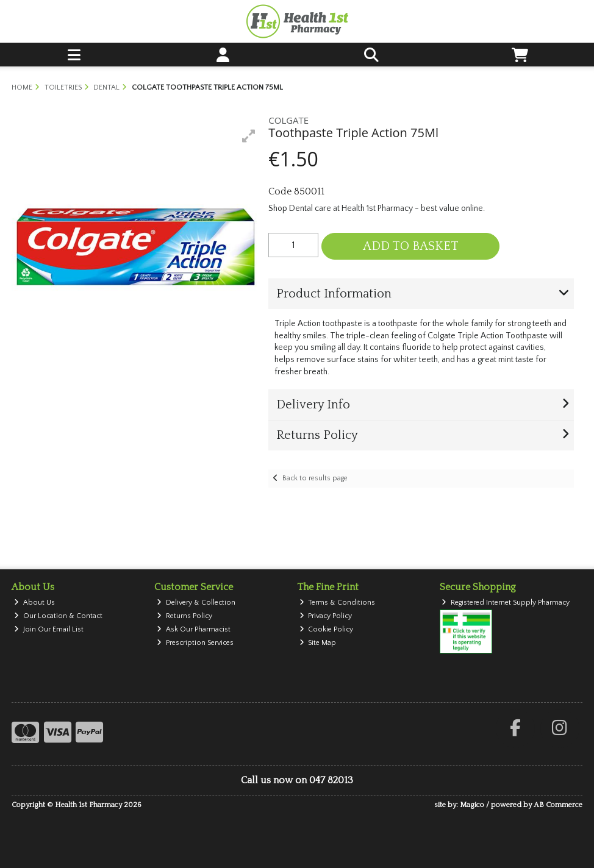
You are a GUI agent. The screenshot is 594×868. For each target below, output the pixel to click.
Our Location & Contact (58, 616)
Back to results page (315, 478)
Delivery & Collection (196, 603)
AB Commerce (558, 805)
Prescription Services (195, 643)
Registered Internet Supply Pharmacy (506, 603)
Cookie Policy (327, 629)
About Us (34, 603)
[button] (249, 136)
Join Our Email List (49, 629)
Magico (472, 805)
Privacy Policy (326, 616)
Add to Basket (411, 246)
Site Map (318, 643)
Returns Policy (184, 616)
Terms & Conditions (338, 603)
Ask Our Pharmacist (194, 629)
